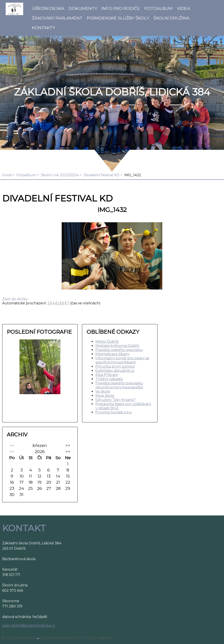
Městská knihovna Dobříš (117, 346)
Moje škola (105, 396)
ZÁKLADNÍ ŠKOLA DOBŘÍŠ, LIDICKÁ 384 (112, 92)
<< (12, 445)
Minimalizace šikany (112, 354)
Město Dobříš (107, 341)
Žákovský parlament (57, 18)
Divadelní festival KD (101, 175)
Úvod (7, 175)
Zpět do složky (15, 299)
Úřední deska (48, 8)
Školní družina (171, 18)
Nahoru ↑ (107, 638)
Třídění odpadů (109, 379)
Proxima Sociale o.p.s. (114, 412)
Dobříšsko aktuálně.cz (115, 371)
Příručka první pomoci (115, 366)
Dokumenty (83, 8)
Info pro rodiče (121, 8)
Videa (184, 8)
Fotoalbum (158, 8)
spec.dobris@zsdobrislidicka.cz (29, 625)
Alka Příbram (107, 375)
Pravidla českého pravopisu (119, 350)
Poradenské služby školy (118, 18)
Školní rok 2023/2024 (60, 175)
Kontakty (44, 28)
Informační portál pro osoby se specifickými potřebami (122, 360)
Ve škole (103, 391)
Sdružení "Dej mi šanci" (115, 400)
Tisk (45, 638)
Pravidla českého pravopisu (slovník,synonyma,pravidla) (119, 385)
